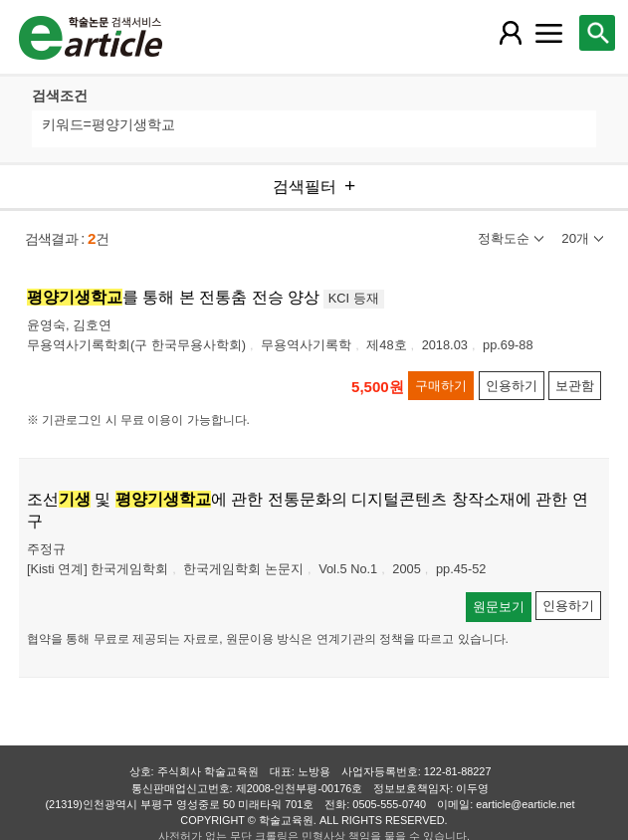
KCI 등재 (354, 298)
